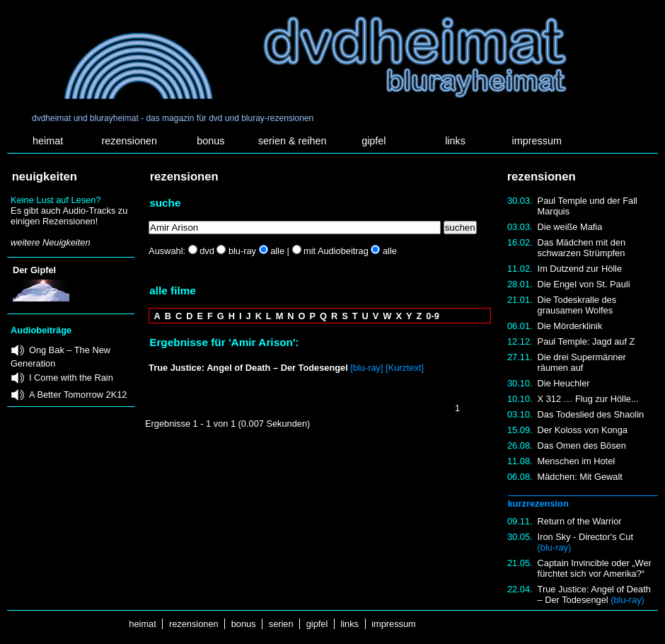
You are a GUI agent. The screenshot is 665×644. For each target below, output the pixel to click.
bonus (210, 141)
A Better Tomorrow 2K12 (78, 395)
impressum (537, 141)
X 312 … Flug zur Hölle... (588, 399)
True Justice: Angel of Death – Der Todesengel (594, 594)
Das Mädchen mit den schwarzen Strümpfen (582, 248)
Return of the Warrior (580, 521)
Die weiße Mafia (570, 227)
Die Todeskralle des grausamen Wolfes (577, 305)
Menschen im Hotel (577, 461)
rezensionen (129, 141)
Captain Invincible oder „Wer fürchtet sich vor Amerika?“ (595, 568)
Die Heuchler (564, 383)
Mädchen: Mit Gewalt (580, 477)
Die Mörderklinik (570, 326)
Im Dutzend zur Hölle (580, 269)
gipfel (374, 141)
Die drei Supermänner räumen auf (582, 362)
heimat (48, 141)
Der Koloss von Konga (583, 430)
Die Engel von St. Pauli (584, 284)
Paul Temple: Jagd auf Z (586, 341)
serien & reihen (293, 141)
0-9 (433, 316)
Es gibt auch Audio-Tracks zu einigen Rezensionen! (69, 216)
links (455, 141)
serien (281, 624)
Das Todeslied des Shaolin (591, 414)
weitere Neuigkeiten (50, 242)
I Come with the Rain (71, 378)
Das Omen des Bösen (582, 445)
